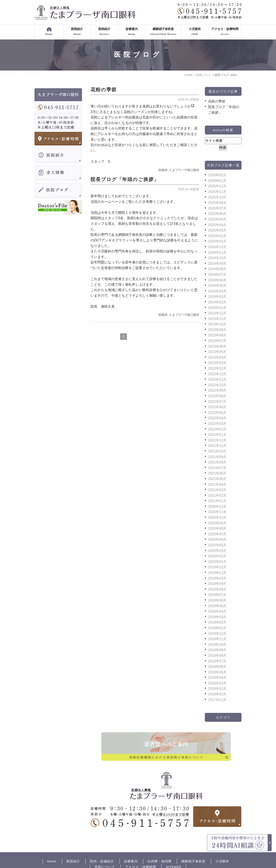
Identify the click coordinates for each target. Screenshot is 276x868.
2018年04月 (217, 678)
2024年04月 (217, 291)
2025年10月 (217, 197)
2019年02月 (217, 622)
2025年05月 (217, 219)
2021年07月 (217, 468)
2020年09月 (217, 523)
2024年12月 (217, 247)
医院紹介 (73, 846)
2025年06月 (217, 214)
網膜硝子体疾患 (193, 846)
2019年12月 (217, 567)
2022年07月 (217, 402)
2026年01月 (217, 181)
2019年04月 (217, 611)
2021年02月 (217, 495)
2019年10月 (217, 578)
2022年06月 (217, 407)
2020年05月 (217, 545)
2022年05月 (217, 413)
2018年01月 (217, 694)
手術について (105, 852)
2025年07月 (217, 208)
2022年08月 (217, 396)
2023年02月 (217, 368)
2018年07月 (217, 661)
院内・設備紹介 (102, 846)
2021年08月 (217, 462)
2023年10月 (217, 324)
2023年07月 (217, 341)
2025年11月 (217, 192)
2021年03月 (217, 490)
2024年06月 (217, 280)
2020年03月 (217, 551)
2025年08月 (217, 203)
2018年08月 (217, 656)
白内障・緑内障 (160, 846)
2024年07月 (217, 275)
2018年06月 (217, 667)
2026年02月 (217, 175)
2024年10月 (217, 258)
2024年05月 (217, 286)
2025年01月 (217, 241)
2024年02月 (217, 302)
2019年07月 (217, 595)
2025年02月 (217, 236)
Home (52, 846)
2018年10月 (217, 645)
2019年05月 (217, 606)
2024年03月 (217, 297)
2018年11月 (217, 639)
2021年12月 (217, 440)
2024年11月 (217, 253)
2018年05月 (217, 672)
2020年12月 (217, 506)
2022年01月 (217, 435)
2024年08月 (217, 269)
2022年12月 (217, 374)
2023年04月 (217, 357)
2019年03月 (217, 617)
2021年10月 (217, 451)
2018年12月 (217, 634)
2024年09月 (217, 264)
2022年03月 (217, 424)
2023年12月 (217, 313)
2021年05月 (217, 479)
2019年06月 (217, 600)
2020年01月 (217, 562)
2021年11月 (217, 446)
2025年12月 (217, 186)
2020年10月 (217, 517)
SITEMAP (174, 852)
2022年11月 (217, 379)
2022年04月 (217, 418)
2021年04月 (217, 484)
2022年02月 (217, 429)
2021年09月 (217, 457)
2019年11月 (217, 573)
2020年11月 (217, 512)
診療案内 (131, 846)
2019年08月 (217, 589)
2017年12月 (217, 700)
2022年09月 (217, 390)
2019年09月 (217, 584)
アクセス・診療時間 (141, 852)
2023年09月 (217, 330)
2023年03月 (217, 363)
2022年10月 (217, 385)
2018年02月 (217, 689)
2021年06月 (217, 473)
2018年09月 (217, 650)
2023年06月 (217, 346)
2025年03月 (217, 230)
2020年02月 (217, 556)
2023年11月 (217, 319)
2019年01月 (217, 628)
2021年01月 (217, 501)
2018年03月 (217, 683)
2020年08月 (217, 529)
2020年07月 (217, 534)
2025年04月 (217, 225)
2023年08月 (217, 335)
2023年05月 (217, 352)
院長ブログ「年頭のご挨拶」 (125, 179)
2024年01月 (217, 308)
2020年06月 (217, 540)
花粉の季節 (104, 90)
